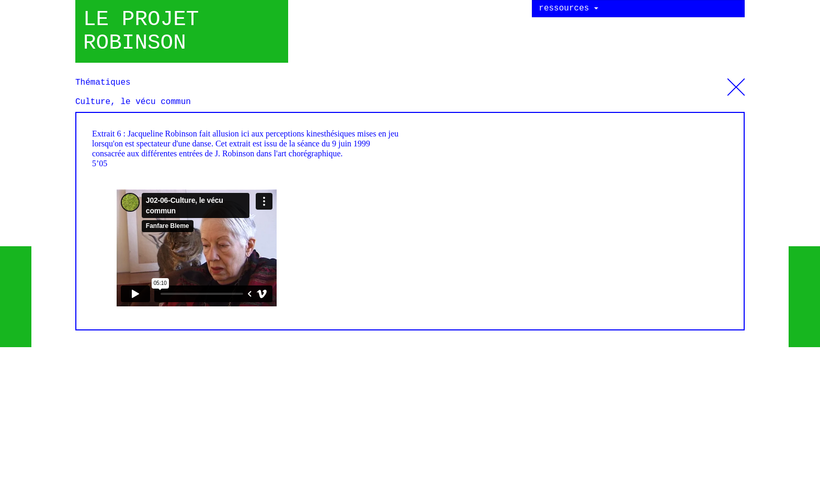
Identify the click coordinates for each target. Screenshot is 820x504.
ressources (568, 8)
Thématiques (736, 83)
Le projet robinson (141, 31)
